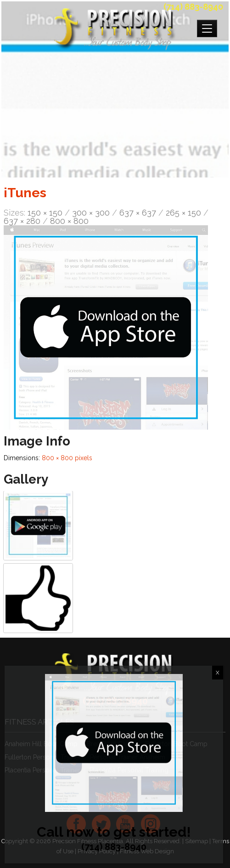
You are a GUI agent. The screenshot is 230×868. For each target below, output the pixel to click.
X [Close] (218, 673)
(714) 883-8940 (193, 7)
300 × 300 (91, 213)
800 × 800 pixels (67, 458)
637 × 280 (22, 221)
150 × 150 (45, 213)
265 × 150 (183, 213)
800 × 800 (69, 221)
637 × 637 (138, 213)
